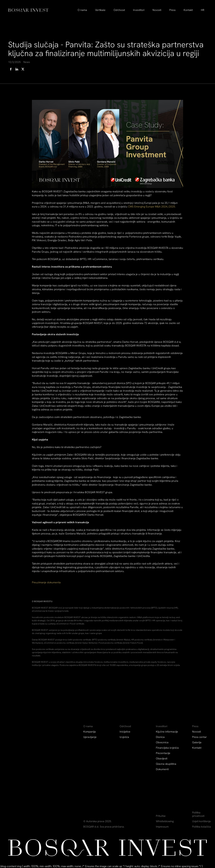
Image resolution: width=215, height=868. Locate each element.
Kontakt (188, 10)
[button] (82, 10)
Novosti (157, 10)
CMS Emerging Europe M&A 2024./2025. (152, 207)
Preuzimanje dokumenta (46, 582)
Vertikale (100, 10)
